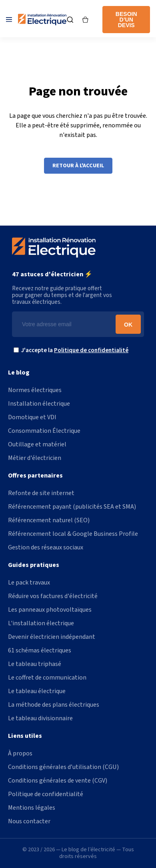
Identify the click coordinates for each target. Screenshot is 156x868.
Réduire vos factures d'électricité (53, 596)
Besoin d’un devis (126, 20)
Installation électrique (39, 404)
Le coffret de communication (47, 678)
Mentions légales (32, 808)
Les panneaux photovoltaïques (50, 610)
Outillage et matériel (37, 444)
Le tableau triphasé (35, 664)
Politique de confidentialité (91, 350)
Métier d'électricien (35, 458)
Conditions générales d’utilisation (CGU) (63, 767)
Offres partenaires (35, 476)
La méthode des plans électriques (54, 705)
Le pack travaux (29, 583)
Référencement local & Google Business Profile (73, 534)
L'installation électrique (41, 623)
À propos (20, 753)
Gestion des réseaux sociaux (46, 547)
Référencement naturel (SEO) (49, 520)
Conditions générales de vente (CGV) (58, 781)
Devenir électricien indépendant (52, 637)
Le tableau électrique (37, 691)
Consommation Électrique (44, 431)
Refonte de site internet (41, 493)
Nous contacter (29, 821)
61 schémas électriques (40, 650)
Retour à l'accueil (78, 166)
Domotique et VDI (32, 417)
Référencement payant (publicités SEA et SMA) (72, 507)
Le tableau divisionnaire (40, 718)
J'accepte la (73, 350)
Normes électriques (35, 390)
